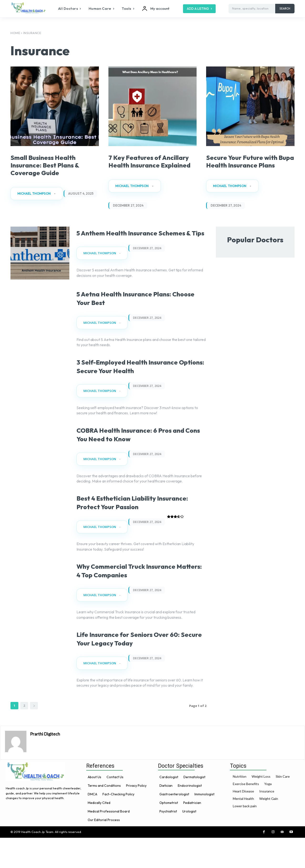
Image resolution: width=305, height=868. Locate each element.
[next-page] (34, 736)
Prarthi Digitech (45, 764)
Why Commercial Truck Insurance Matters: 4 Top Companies (126, 596)
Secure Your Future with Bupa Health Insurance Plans (249, 165)
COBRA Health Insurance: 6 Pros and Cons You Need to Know (141, 455)
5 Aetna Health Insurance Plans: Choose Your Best (141, 311)
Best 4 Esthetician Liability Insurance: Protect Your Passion (140, 524)
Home (15, 33)
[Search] (285, 9)
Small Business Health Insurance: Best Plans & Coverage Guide (52, 165)
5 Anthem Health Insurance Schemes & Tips (131, 243)
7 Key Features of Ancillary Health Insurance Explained (145, 165)
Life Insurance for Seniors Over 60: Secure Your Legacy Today (139, 668)
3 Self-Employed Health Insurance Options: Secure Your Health (139, 383)
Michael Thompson (34, 194)
